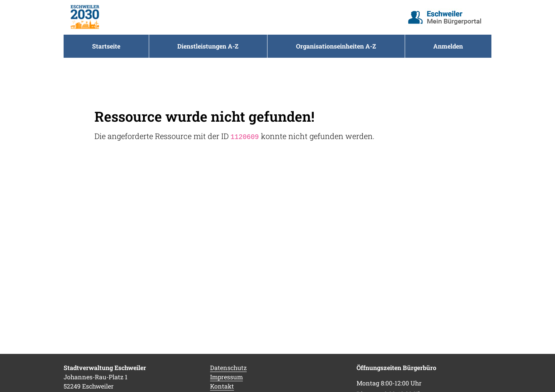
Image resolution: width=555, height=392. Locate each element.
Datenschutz (228, 368)
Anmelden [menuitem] (448, 46)
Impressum (226, 377)
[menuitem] (106, 46)
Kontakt (222, 386)
